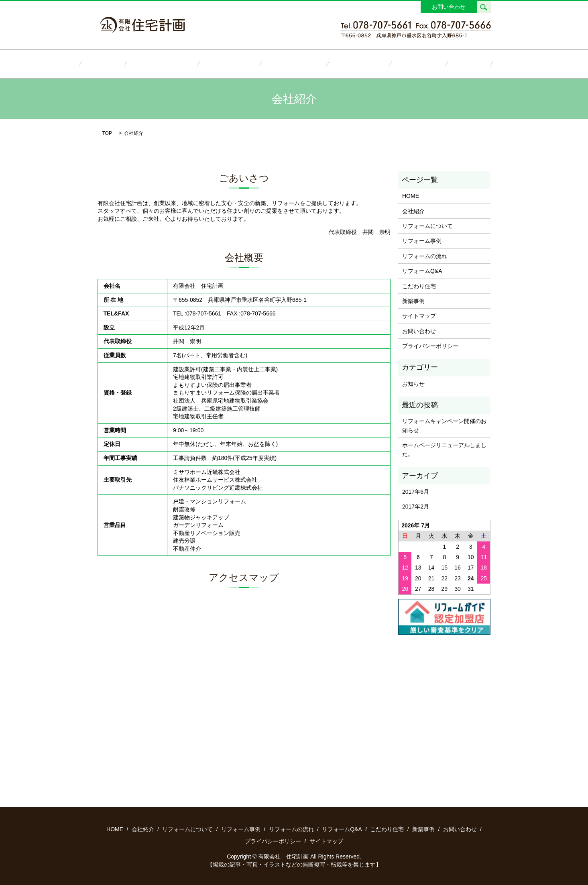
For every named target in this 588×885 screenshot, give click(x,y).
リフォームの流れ (294, 63)
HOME (106, 63)
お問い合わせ (449, 7)
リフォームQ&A (348, 63)
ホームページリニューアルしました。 (444, 449)
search (484, 7)
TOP (107, 132)
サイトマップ (419, 315)
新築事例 (435, 63)
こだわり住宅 (395, 63)
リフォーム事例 (240, 63)
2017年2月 (416, 506)
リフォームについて (184, 63)
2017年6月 (416, 491)
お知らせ (413, 383)
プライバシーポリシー (430, 346)
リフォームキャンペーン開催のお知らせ (444, 425)
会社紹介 (136, 63)
